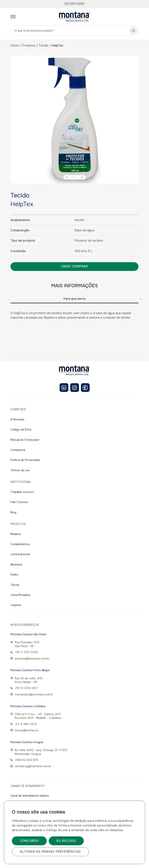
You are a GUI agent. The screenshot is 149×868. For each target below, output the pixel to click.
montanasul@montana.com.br (32, 694)
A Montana (17, 419)
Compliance (18, 450)
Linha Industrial (20, 554)
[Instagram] (75, 388)
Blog (13, 512)
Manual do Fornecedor (25, 440)
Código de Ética (21, 430)
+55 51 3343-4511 (24, 688)
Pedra (14, 575)
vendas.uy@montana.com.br (31, 766)
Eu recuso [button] (66, 841)
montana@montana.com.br (30, 659)
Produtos (29, 45)
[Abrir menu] (13, 17)
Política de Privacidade (25, 460)
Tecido (44, 45)
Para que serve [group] (74, 299)
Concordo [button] (29, 841)
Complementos (20, 544)
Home (15, 45)
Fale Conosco (19, 502)
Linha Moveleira (20, 595)
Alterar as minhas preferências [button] (50, 852)
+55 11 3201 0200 (24, 652)
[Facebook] (85, 388)
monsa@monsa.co (24, 730)
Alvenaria (16, 565)
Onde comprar (75, 266)
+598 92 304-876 (24, 760)
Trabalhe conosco (22, 492)
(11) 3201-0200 (74, 4)
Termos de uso (20, 470)
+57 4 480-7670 (24, 724)
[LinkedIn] (64, 388)
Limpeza (16, 605)
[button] (67, 177)
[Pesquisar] (133, 31)
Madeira (16, 534)
